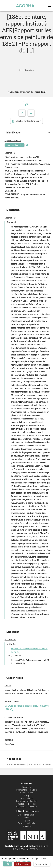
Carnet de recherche (26, 823)
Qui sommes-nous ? (27, 815)
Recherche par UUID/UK (26, 807)
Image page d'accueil (26, 804)
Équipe (27, 820)
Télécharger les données (26, 121)
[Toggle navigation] (50, 6)
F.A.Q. (27, 795)
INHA (26, 818)
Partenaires (27, 826)
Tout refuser (23, 864)
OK (7, 864)
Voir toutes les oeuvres (17, 764)
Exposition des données (27, 801)
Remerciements (26, 793)
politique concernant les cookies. (17, 861)
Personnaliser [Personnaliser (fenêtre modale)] (42, 864)
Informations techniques (26, 790)
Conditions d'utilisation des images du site (26, 92)
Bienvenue (27, 787)
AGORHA (25, 6)
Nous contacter (27, 798)
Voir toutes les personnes (40, 764)
